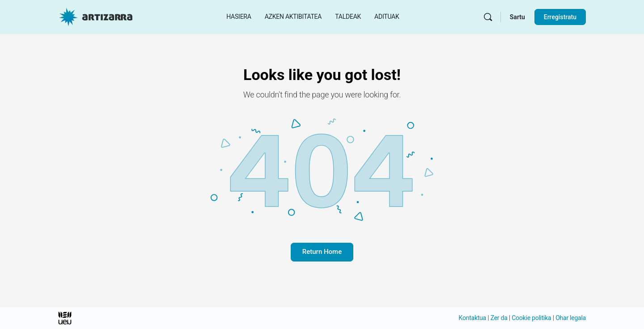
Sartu (517, 17)
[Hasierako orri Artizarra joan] (96, 16)
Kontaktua (472, 318)
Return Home (322, 252)
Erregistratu (560, 17)
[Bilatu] (488, 17)
